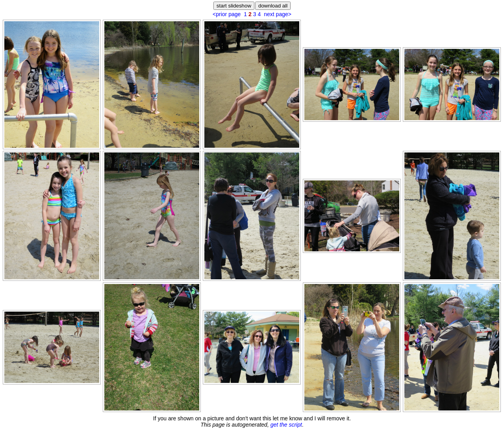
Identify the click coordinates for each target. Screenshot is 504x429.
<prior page (227, 14)
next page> (278, 14)
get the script (286, 425)
